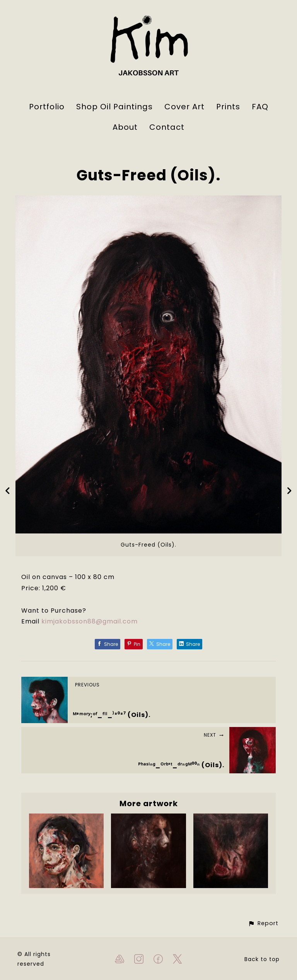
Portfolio (47, 107)
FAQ (260, 107)
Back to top (262, 959)
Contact (167, 127)
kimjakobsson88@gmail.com (90, 621)
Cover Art (184, 107)
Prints (228, 107)
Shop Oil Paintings (114, 107)
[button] (263, 923)
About (125, 127)
